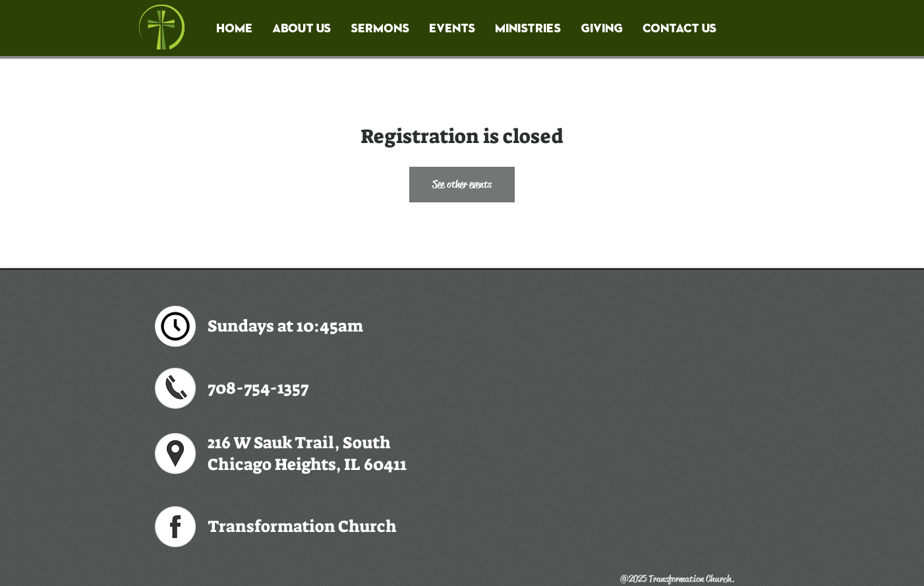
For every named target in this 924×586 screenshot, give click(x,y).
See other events (462, 184)
